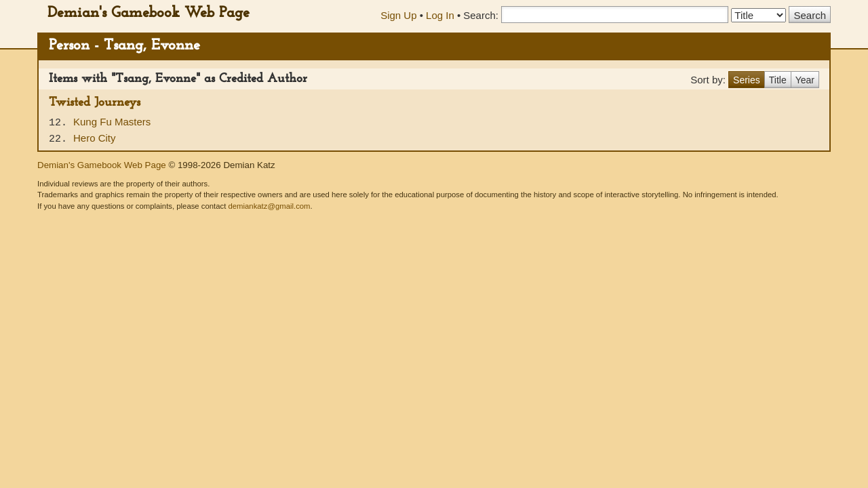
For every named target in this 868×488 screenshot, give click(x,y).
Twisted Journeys (95, 103)
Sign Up (398, 15)
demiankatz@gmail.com (269, 206)
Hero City (95, 138)
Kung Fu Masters (112, 122)
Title (778, 80)
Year (805, 80)
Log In (440, 15)
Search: (481, 15)
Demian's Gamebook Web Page (149, 13)
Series (747, 80)
